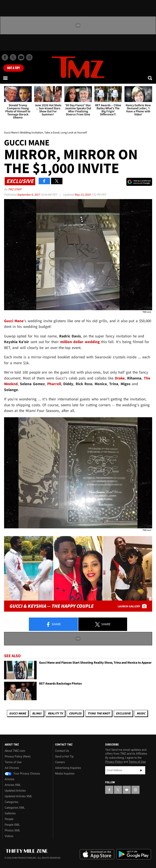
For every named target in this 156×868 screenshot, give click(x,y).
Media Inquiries (65, 774)
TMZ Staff (15, 189)
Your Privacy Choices (22, 774)
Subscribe (141, 770)
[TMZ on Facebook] (5, 57)
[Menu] (6, 78)
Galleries (10, 813)
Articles (10, 779)
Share (53, 624)
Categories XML (15, 808)
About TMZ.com (15, 751)
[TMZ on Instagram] (29, 57)
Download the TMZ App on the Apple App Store (97, 854)
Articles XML (13, 785)
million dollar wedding (80, 342)
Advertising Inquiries (68, 768)
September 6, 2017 (29, 195)
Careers (60, 762)
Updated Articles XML (18, 796)
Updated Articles (15, 791)
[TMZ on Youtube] (21, 57)
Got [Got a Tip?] (14, 68)
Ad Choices (12, 768)
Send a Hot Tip (64, 756)
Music (141, 713)
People (9, 819)
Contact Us (62, 751)
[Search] (150, 78)
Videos (9, 836)
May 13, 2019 (83, 195)
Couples (75, 713)
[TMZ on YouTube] (127, 790)
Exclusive (123, 713)
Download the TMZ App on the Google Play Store (134, 854)
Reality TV (55, 713)
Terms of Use (13, 762)
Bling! (37, 713)
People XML (12, 825)
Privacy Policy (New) (18, 756)
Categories (11, 802)
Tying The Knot (99, 713)
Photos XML (12, 830)
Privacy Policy (114, 762)
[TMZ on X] (13, 57)
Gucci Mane (18, 713)
